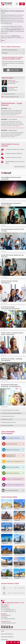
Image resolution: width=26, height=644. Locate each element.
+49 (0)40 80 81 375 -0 (9, 610)
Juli (10, 588)
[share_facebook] (11, 642)
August (16, 588)
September (22, 588)
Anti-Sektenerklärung (7, 634)
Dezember (22, 593)
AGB (3, 631)
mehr (3, 40)
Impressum (4, 640)
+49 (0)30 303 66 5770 (9, 619)
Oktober (10, 593)
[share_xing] (8, 642)
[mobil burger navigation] (17, 4)
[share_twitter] (15, 642)
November (16, 593)
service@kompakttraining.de (8, 623)
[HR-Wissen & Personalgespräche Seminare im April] (20, 4)
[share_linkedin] (18, 642)
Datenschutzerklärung (7, 637)
